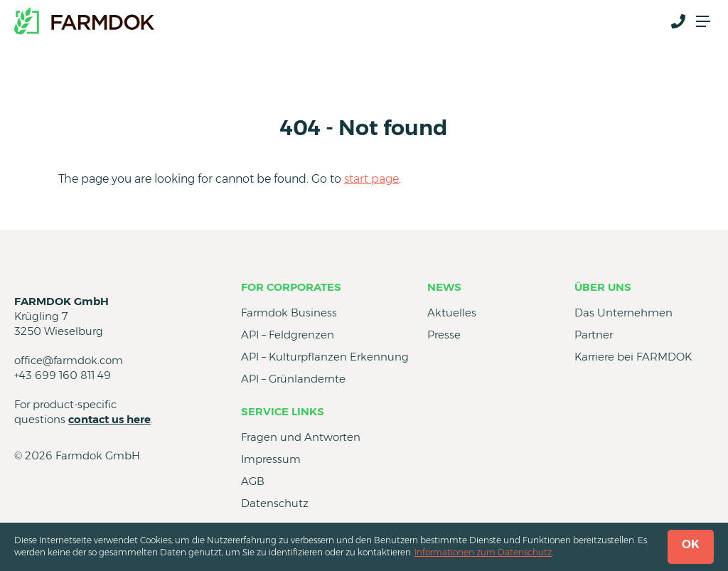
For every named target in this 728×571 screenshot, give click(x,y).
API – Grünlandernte (293, 379)
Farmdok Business (289, 313)
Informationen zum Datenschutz (483, 552)
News (444, 287)
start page (371, 179)
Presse (444, 335)
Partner (594, 335)
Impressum (271, 459)
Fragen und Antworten (301, 437)
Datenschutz (275, 503)
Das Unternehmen (623, 313)
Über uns (603, 287)
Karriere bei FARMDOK (633, 357)
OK (691, 544)
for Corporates (291, 287)
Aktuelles (452, 313)
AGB (253, 481)
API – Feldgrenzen (288, 335)
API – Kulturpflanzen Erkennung (325, 357)
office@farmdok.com (69, 360)
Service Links (283, 411)
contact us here (109, 419)
